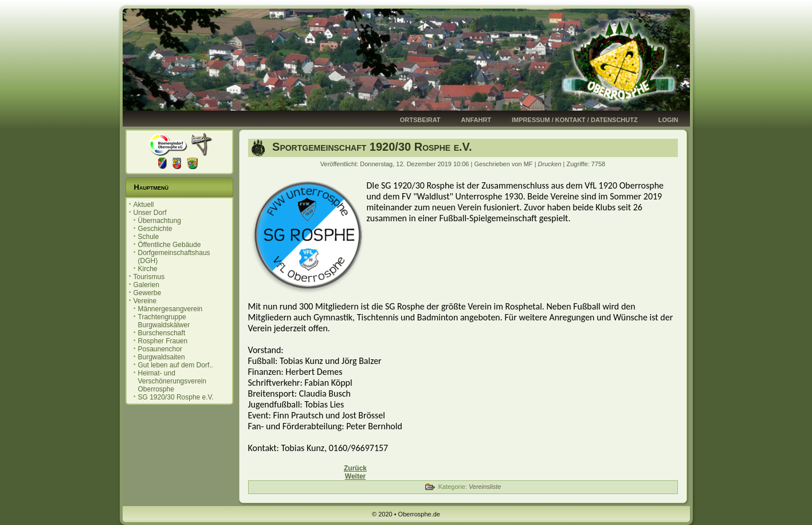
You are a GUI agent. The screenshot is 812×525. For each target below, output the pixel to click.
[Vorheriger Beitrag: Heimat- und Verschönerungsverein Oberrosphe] (355, 468)
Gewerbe (148, 293)
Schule (149, 237)
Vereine (145, 301)
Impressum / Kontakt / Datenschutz (575, 120)
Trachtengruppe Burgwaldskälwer (164, 321)
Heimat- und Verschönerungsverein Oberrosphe (172, 381)
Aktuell (144, 205)
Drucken (551, 164)
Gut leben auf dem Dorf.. (176, 365)
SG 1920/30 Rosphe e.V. (176, 397)
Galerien (146, 285)
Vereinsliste (485, 487)
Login (668, 120)
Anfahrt (476, 120)
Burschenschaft (162, 333)
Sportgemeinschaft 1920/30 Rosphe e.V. (371, 147)
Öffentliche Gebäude (170, 245)
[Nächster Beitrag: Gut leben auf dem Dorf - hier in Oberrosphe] (355, 476)
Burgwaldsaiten (162, 357)
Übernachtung (160, 221)
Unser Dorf (150, 213)
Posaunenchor (160, 349)
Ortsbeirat (420, 120)
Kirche (148, 269)
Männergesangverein (170, 309)
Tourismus (149, 277)
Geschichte (155, 229)
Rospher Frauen (163, 341)
